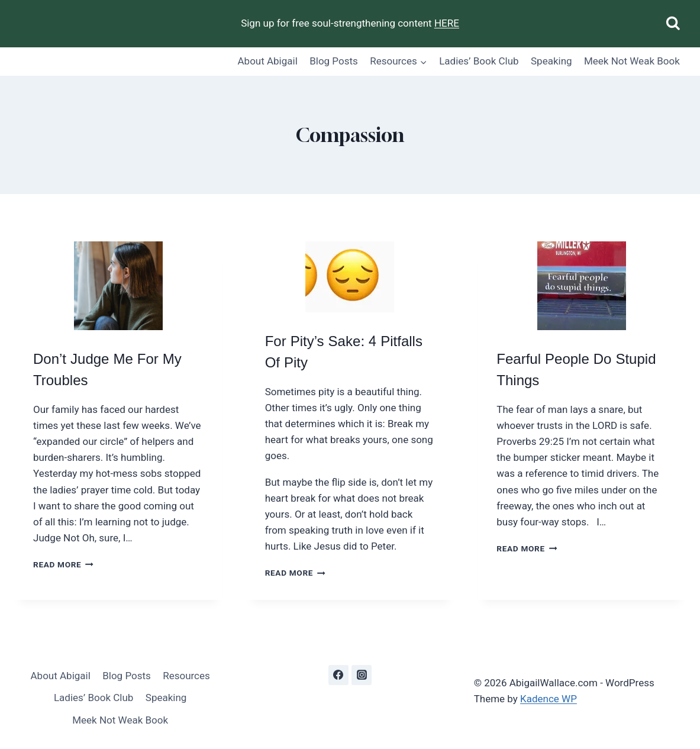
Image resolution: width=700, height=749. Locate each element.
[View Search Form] (673, 24)
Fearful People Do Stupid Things (576, 370)
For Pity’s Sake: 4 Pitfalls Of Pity (344, 352)
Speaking (551, 61)
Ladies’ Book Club (479, 61)
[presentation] (118, 286)
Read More (63, 564)
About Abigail (268, 61)
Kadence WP (549, 699)
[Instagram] (362, 675)
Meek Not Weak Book (632, 61)
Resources (186, 676)
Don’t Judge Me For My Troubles (107, 370)
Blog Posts (334, 61)
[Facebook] (338, 675)
